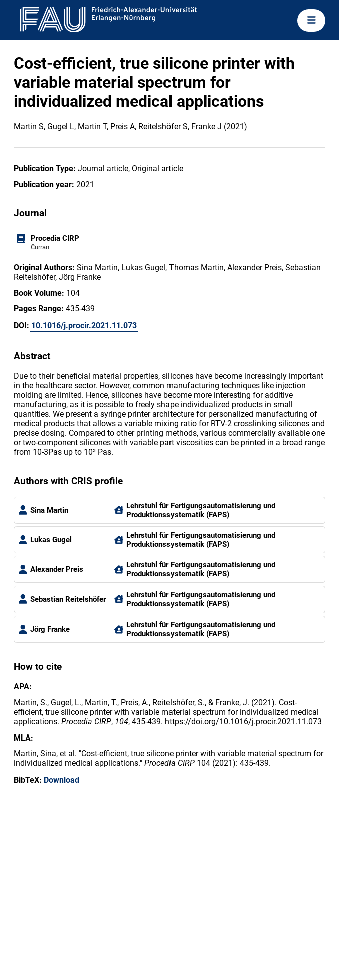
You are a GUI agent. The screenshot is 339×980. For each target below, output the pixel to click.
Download (61, 780)
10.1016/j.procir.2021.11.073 (84, 326)
